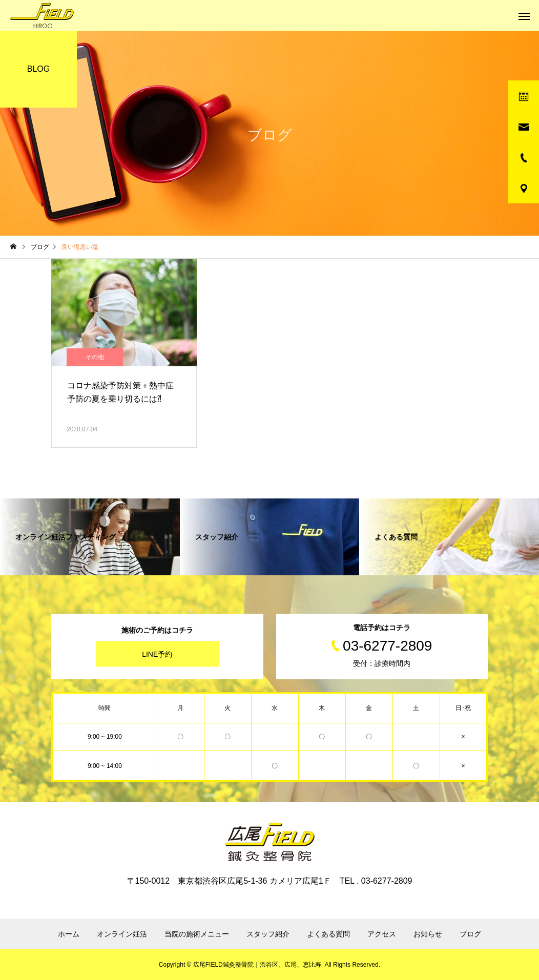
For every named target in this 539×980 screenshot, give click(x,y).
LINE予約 (157, 654)
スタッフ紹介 (268, 934)
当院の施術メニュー (197, 934)
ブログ (470, 934)
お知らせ (428, 934)
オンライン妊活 (122, 934)
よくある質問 (328, 934)
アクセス (382, 934)
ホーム (69, 934)
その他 (95, 357)
